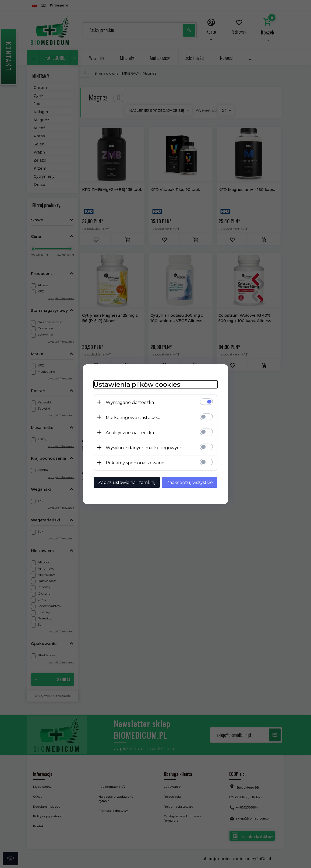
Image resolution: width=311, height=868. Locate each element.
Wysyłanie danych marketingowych (144, 447)
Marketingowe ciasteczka (133, 417)
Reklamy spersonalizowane (135, 463)
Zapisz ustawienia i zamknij (127, 482)
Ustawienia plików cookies (137, 384)
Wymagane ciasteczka (130, 402)
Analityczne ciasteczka (130, 432)
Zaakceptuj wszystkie (190, 482)
